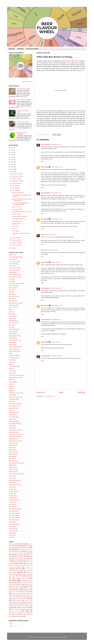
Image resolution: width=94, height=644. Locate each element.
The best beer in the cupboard (24, 100)
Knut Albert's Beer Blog (15, 404)
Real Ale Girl (12, 459)
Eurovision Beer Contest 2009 (20, 216)
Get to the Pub (12, 371)
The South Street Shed (14, 518)
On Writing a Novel (17, 221)
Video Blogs (25, 611)
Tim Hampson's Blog (14, 524)
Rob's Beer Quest (13, 472)
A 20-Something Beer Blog (16, 257)
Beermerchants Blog (14, 305)
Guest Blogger (22, 584)
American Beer (20, 544)
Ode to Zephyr (16, 231)
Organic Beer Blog (14, 432)
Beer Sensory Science (14, 296)
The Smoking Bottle (14, 515)
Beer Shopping (21, 551)
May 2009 (15, 191)
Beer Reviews (12, 294)
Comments (13, 626)
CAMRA (16, 565)
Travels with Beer (13, 529)
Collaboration (28, 567)
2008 (12, 248)
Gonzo (15, 584)
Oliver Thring (12, 428)
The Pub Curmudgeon (14, 513)
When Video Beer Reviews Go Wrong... (22, 212)
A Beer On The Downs (15, 261)
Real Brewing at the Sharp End (17, 463)
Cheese (29, 565)
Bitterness (23, 560)
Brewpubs (11, 564)
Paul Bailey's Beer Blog (15, 437)
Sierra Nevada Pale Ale (18, 193)
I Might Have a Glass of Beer (16, 393)
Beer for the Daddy (14, 285)
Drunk (29, 572)
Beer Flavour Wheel (32, 49)
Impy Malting (12, 395)
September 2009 (16, 181)
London (20, 593)
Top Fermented (13, 526)
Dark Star (28, 571)
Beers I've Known (13, 307)
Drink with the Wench (14, 351)
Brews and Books (13, 331)
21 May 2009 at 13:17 (56, 342)
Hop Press (11, 384)
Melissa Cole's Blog (14, 412)
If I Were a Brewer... (17, 214)
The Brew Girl (13, 502)
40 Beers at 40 (12, 255)
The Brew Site (12, 504)
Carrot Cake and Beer (17, 209)
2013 (12, 162)
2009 (12, 172)
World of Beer (12, 535)
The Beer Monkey (13, 491)
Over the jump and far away (16, 434)
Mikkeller (17, 595)
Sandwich (19, 602)
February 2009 (16, 243)
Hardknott (29, 584)
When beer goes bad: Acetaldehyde (22, 133)
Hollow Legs (12, 380)
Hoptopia (11, 386)
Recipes (30, 599)
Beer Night (12, 551)
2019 (12, 150)
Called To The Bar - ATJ (15, 340)
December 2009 (16, 174)
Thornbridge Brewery (16, 607)
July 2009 (15, 186)
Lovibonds (28, 593)
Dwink (11, 353)
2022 (12, 148)
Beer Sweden (12, 299)
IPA (22, 588)
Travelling (29, 607)
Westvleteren (12, 613)
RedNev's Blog (13, 465)
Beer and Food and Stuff (15, 277)
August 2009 (16, 183)
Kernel (25, 592)
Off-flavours (18, 597)
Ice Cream (30, 588)
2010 (12, 169)
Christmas (19, 567)
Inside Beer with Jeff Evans (16, 397)
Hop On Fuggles (13, 382)
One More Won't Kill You (15, 430)
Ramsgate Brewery (16, 599)
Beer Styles (14, 553)
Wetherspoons (21, 613)
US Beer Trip (29, 609)
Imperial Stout (26, 590)
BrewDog (11, 327)
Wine (23, 615)
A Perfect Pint (12, 266)
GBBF (19, 582)
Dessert (11, 572)
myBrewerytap (13, 419)
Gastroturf (11, 369)
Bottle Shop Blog (13, 321)
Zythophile (12, 537)
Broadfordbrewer (13, 334)
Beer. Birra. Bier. (13, 301)
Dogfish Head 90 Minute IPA (70, 61)
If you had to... (16, 226)
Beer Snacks (29, 551)
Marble (11, 595)
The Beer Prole (13, 496)
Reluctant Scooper (13, 469)
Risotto (14, 600)
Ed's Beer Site (12, 360)
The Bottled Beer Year (14, 500)
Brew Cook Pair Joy (14, 323)
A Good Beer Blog (14, 264)
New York (24, 595)
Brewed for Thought (14, 329)
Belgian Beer (29, 557)
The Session (25, 606)
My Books (21, 49)
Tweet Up (14, 609)
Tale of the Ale (13, 478)
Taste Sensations (13, 483)
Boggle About (12, 318)
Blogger (64, 637)
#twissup (11, 544)
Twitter (21, 609)
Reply (42, 161)
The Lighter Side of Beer (15, 509)
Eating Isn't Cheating (14, 356)
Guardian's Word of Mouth (16, 377)
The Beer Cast (12, 487)
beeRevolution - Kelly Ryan (16, 303)
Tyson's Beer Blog (13, 531)
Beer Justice (12, 290)
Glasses (25, 583)
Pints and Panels (13, 445)
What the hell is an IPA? (22, 122)
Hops (10, 588)
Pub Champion (13, 450)
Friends (23, 581)
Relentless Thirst (13, 467)
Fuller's (30, 581)
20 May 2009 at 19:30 (52, 250)
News (29, 595)
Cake (23, 565)
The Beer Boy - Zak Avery (15, 485)
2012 (12, 164)
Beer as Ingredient (19, 557)
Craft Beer (28, 569)
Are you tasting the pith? (15, 275)
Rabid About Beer (13, 454)
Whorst (43, 234)
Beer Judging (28, 549)
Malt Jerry (11, 410)
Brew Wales (12, 325)
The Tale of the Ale (14, 520)
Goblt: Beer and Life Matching (17, 375)
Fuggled (11, 364)
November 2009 (16, 176)
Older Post (81, 392)
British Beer (19, 563)
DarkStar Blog (12, 345)
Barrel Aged (19, 546)
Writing (21, 616)
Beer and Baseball (21, 555)
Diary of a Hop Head (14, 349)
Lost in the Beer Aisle (14, 406)
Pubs (31, 597)
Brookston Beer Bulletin (15, 336)
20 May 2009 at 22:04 (56, 306)
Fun (13, 582)
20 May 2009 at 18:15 (51, 234)
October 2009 (16, 179)
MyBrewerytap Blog (14, 421)
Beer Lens (11, 292)
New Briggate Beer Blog (15, 423)
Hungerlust (12, 391)
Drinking (20, 572)
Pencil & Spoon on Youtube (16, 441)
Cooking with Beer (15, 569)
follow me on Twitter (27, 82)
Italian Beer (12, 592)
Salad (26, 600)
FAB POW (19, 576)
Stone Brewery (17, 604)
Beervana (11, 312)
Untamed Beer (12, 533)
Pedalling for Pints (14, 439)
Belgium (13, 558)
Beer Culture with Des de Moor (17, 283)
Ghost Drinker (12, 373)
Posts (12, 623)
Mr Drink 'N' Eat (13, 415)
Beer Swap (23, 553)
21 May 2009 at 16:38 (56, 356)
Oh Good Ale (12, 426)
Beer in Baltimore (13, 288)
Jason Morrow (52, 637)
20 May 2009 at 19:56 (56, 288)
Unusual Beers (15, 611)
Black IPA (30, 560)
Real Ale (24, 599)
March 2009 (15, 240)
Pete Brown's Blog (14, 443)
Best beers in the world (23, 558)
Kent (19, 592)
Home (61, 392)
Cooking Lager (13, 342)
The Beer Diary (13, 489)
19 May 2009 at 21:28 (56, 167)
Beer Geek (20, 549)
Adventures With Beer (14, 270)
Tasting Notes (13, 606)
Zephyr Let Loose (16, 207)
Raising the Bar (13, 456)
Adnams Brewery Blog (15, 268)
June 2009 (15, 188)
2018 (12, 152)
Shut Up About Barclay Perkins (17, 474)
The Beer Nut (12, 494)
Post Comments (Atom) (49, 396)
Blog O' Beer (12, 314)
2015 (12, 157)
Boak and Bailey (13, 316)
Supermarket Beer (27, 604)
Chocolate (11, 567)
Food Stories (12, 362)
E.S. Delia (44, 250)
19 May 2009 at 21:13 (56, 144)
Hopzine (11, 388)
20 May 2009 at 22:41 (56, 319)
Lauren (14, 593)
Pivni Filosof (12, 448)
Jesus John (12, 402)
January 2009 (16, 245)
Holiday (11, 586)
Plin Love (14, 228)
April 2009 (15, 238)
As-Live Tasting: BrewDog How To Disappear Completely (21, 204)
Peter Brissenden (45, 144)
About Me (12, 49)
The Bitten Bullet (13, 498)
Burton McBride (13, 338)
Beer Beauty (12, 279)
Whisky (18, 615)
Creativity (11, 571)
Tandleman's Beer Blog (15, 480)
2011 (12, 167)
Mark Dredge (45, 167)
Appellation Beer (13, 272)
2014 (12, 160)
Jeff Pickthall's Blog (14, 399)
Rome (20, 600)
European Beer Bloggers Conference (17, 574)
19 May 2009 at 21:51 (56, 193)
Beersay (11, 310)
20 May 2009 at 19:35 (56, 262)
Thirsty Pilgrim (13, 522)
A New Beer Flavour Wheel (23, 89)
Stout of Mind (12, 476)
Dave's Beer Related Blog (15, 347)
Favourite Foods (20, 578)
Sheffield (25, 602)
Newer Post (40, 392)
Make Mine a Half (13, 408)
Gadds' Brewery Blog (14, 366)
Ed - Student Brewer (14, 358)
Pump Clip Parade (13, 452)
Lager (31, 591)
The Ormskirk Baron (14, 511)
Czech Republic (20, 571)
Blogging (13, 562)
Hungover (17, 588)
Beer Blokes (12, 281)
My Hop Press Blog (14, 417)
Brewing (28, 562)
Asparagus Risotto (17, 224)
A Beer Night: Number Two (19, 219)
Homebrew (18, 586)
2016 (12, 155)
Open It (26, 597)
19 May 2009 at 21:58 (56, 219)
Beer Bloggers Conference (21, 548)
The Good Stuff (13, 507)
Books (21, 562)
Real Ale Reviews (13, 461)
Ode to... (11, 597)
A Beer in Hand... (13, 259)
